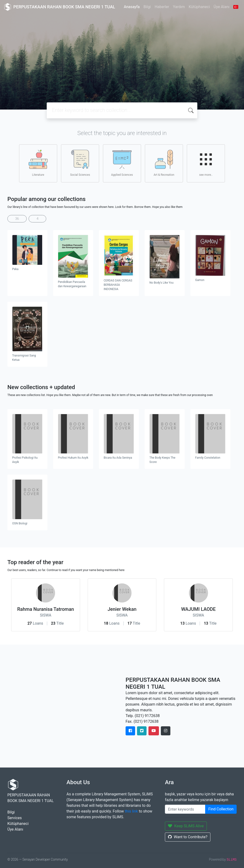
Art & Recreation (164, 163)
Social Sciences (80, 163)
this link (131, 811)
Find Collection (221, 809)
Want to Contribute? (188, 837)
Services (15, 818)
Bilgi (147, 7)
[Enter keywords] (185, 809)
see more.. (206, 163)
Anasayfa (132, 7)
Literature (38, 163)
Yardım (179, 7)
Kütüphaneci (199, 7)
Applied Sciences (122, 163)
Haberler (162, 7)
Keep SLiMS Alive (186, 826)
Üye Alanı (222, 7)
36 (17, 219)
